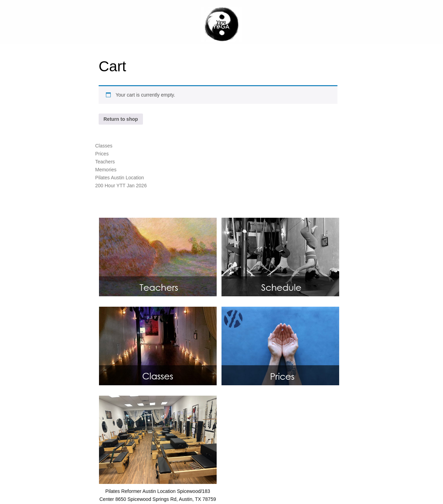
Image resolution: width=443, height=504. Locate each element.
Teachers (105, 162)
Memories (106, 170)
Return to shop (121, 119)
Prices (102, 154)
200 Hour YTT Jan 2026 (121, 186)
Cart (112, 66)
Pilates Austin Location (120, 178)
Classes (104, 146)
